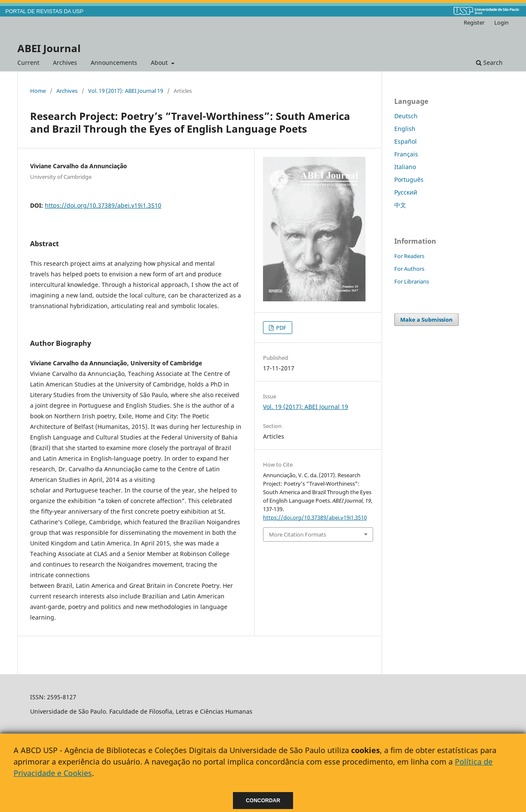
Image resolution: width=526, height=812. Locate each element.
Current (28, 63)
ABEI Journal (49, 48)
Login (501, 22)
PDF (281, 328)
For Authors (409, 269)
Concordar (263, 801)
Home (38, 91)
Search (489, 63)
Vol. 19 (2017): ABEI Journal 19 (126, 91)
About (160, 63)
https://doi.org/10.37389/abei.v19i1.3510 (103, 205)
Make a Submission (426, 320)
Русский (406, 192)
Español (406, 141)
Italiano (405, 167)
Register (474, 22)
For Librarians (412, 281)
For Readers (409, 256)
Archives (65, 63)
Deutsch (406, 116)
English (405, 129)
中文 (400, 205)
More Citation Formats (298, 534)
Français (406, 154)
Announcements (114, 63)
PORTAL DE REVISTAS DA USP (44, 11)
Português (409, 179)
